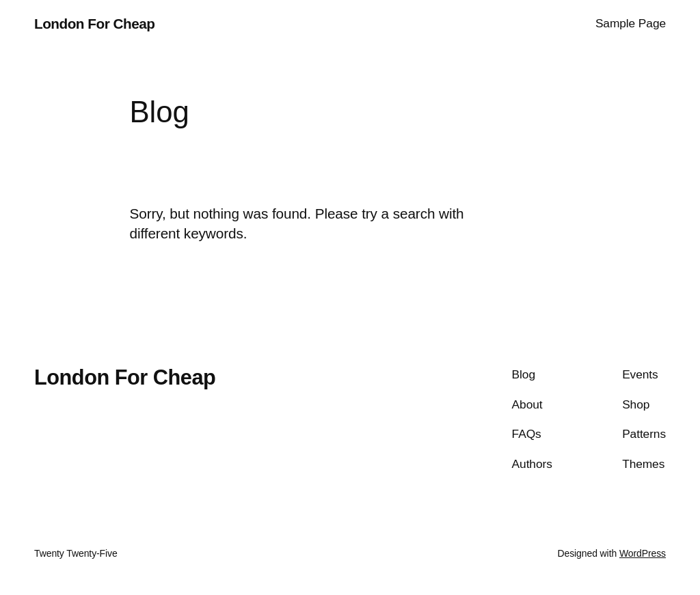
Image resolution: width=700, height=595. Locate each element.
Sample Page (631, 23)
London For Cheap (94, 24)
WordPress (643, 553)
